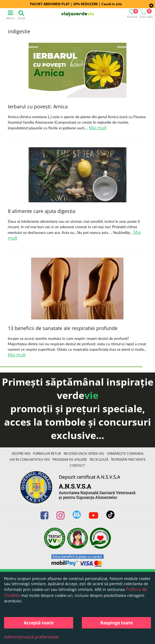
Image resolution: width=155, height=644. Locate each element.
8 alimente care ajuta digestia (42, 211)
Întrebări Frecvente (128, 460)
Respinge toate (117, 623)
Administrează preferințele (32, 637)
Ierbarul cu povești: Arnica (38, 106)
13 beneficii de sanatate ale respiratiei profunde (63, 328)
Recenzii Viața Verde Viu (84, 454)
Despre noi (21, 454)
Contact (77, 466)
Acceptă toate (39, 623)
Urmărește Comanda (125, 454)
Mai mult (98, 128)
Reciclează (99, 460)
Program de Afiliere (70, 460)
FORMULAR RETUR (47, 454)
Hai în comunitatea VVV (30, 460)
